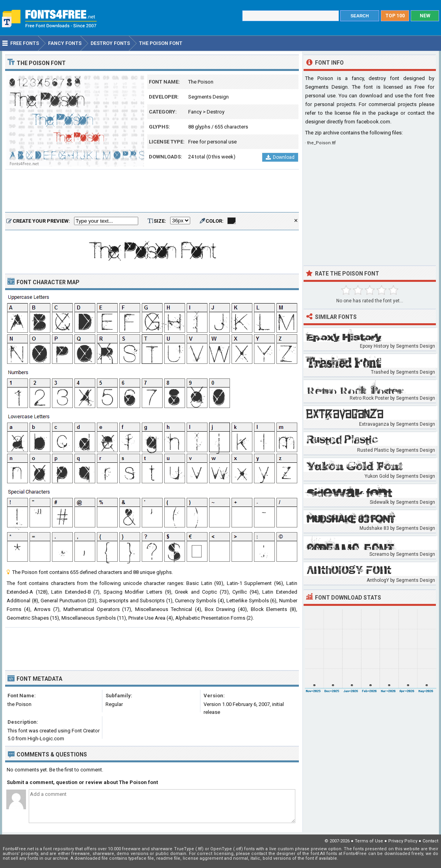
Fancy (195, 112)
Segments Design (208, 97)
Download (280, 157)
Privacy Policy (403, 841)
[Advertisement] (152, 191)
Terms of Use (369, 841)
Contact (430, 841)
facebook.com (373, 122)
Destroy (216, 112)
